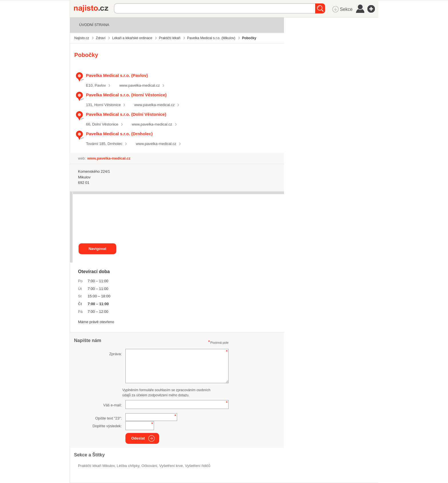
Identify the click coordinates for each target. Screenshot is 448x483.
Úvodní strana (94, 25)
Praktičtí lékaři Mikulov (96, 466)
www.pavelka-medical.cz (140, 85)
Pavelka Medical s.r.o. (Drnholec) (119, 134)
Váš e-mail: (112, 405)
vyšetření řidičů (198, 466)
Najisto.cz (94, 9)
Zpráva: (115, 354)
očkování (149, 466)
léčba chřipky (128, 466)
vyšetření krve (171, 466)
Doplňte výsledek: (107, 426)
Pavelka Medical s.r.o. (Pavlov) (117, 75)
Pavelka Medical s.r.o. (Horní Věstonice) (126, 95)
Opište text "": (108, 418)
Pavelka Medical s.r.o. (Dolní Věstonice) (126, 114)
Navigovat (97, 249)
